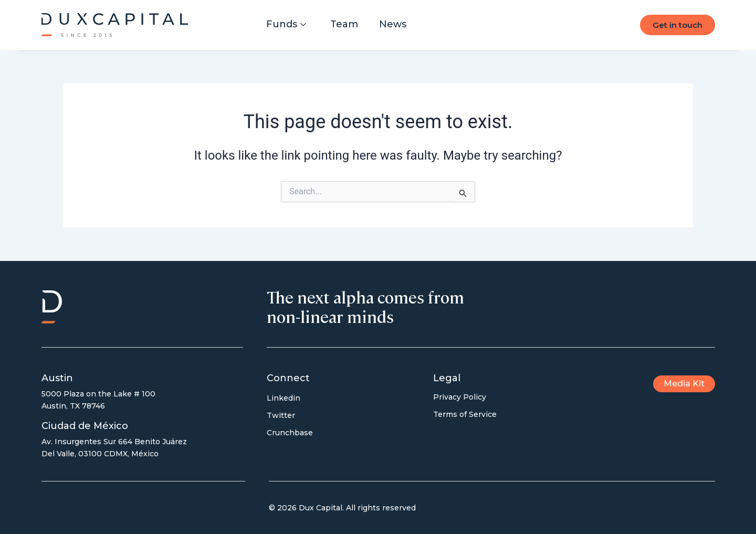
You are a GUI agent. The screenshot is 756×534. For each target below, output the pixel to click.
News (393, 24)
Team (344, 24)
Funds (286, 24)
